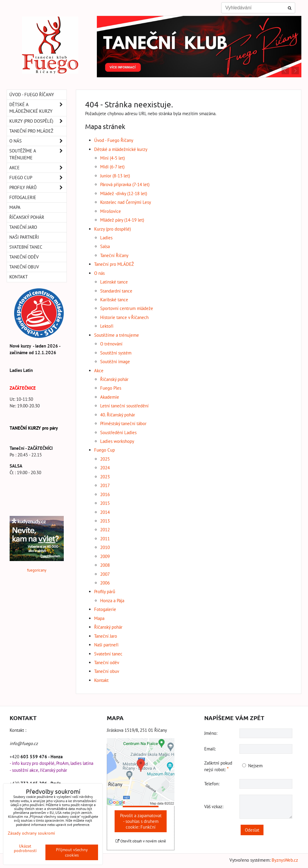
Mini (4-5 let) (112, 158)
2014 (105, 512)
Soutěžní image (115, 362)
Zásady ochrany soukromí (31, 833)
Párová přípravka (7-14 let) (125, 184)
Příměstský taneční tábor (123, 423)
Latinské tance (114, 282)
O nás (99, 273)
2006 (105, 583)
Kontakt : (18, 730)
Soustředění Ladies (118, 432)
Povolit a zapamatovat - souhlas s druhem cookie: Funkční (141, 821)
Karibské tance (114, 300)
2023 (105, 477)
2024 (105, 468)
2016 (105, 494)
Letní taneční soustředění (124, 406)
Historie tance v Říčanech (124, 317)
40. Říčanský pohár (118, 415)
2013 (105, 521)
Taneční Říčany (114, 255)
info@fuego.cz (24, 743)
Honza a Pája (112, 601)
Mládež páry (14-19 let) (122, 220)
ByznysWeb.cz (285, 860)
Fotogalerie (105, 609)
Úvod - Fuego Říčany (114, 140)
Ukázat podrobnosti (25, 848)
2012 (105, 530)
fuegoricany (37, 570)
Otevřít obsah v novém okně (141, 841)
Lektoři (107, 326)
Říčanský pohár (114, 379)
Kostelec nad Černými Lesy (126, 202)
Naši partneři (106, 645)
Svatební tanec (108, 654)
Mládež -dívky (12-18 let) (124, 193)
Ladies (106, 238)
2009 (105, 556)
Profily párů (105, 592)
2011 (105, 539)
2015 (105, 503)
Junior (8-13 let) (115, 176)
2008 (105, 565)
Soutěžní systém (116, 353)
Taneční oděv (107, 663)
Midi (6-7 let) (112, 167)
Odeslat (252, 830)
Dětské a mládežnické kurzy (121, 149)
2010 (105, 547)
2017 (105, 485)
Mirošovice (111, 211)
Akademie (110, 397)
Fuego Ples (111, 388)
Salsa (105, 246)
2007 (105, 574)
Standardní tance (116, 291)
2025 (105, 459)
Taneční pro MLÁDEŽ (114, 264)
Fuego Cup (105, 450)
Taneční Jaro (106, 636)
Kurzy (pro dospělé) (112, 229)
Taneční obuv (107, 671)
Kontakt (101, 680)
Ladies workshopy (117, 441)
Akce (99, 371)
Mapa (99, 618)
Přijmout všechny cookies (72, 852)
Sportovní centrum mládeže (127, 308)
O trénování (111, 344)
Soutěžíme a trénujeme (117, 335)
